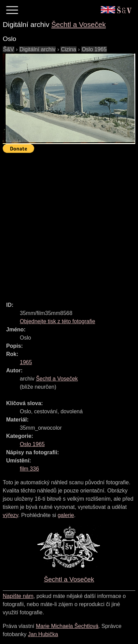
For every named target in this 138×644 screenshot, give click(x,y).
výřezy (10, 515)
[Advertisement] (69, 224)
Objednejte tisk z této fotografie (58, 321)
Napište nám (18, 596)
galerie (66, 515)
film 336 (29, 469)
